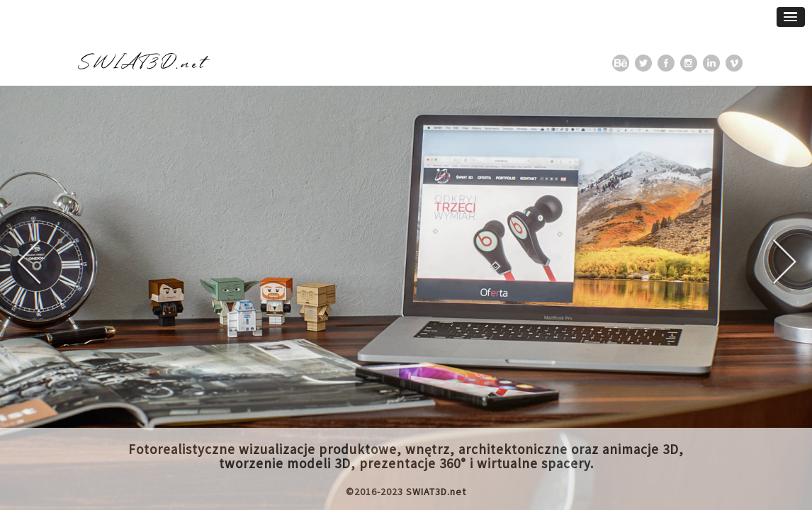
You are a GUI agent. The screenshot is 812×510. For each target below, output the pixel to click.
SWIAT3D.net (436, 492)
